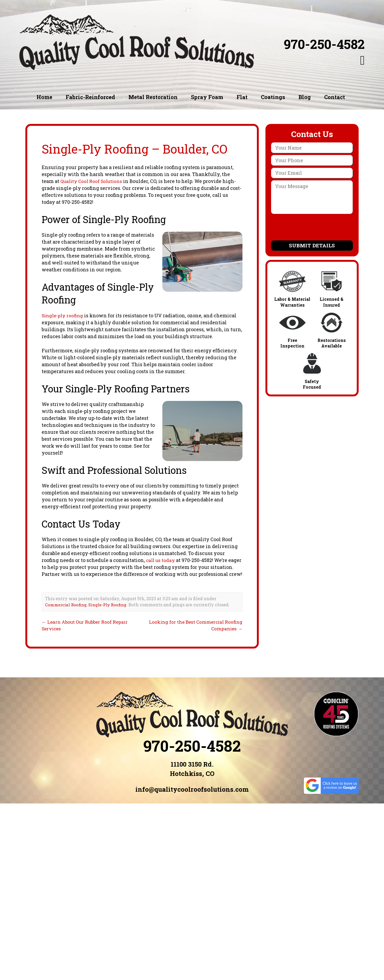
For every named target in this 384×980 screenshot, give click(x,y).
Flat (242, 97)
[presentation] (312, 228)
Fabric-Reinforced (90, 97)
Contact (335, 97)
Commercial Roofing (67, 612)
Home (44, 97)
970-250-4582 (324, 44)
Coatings (273, 97)
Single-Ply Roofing (110, 612)
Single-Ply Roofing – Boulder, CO (140, 149)
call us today (161, 560)
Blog (305, 97)
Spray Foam (207, 97)
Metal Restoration (153, 97)
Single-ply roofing (63, 315)
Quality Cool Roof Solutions (93, 181)
